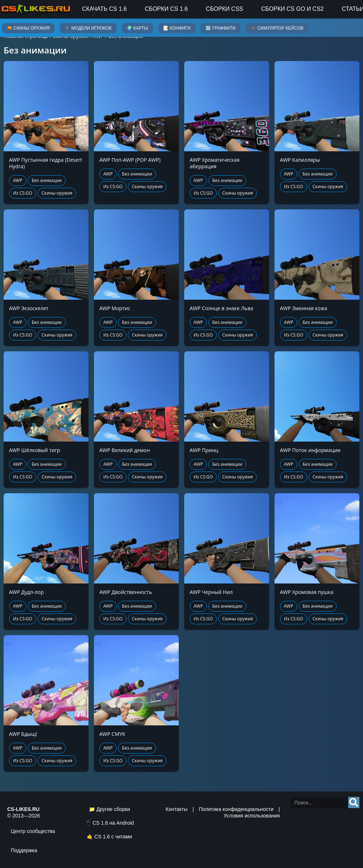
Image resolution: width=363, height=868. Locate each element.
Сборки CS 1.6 (166, 9)
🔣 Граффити (220, 28)
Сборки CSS (224, 9)
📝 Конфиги (177, 28)
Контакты (177, 809)
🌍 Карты (137, 28)
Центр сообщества (33, 831)
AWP (18, 180)
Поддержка (24, 850)
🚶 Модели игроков (88, 28)
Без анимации (47, 180)
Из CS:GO (23, 193)
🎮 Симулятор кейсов (277, 28)
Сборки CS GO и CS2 (292, 9)
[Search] (354, 802)
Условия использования (252, 816)
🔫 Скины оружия (28, 28)
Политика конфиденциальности (236, 809)
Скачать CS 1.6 (104, 9)
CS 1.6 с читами (113, 837)
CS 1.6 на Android (113, 823)
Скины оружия (57, 193)
